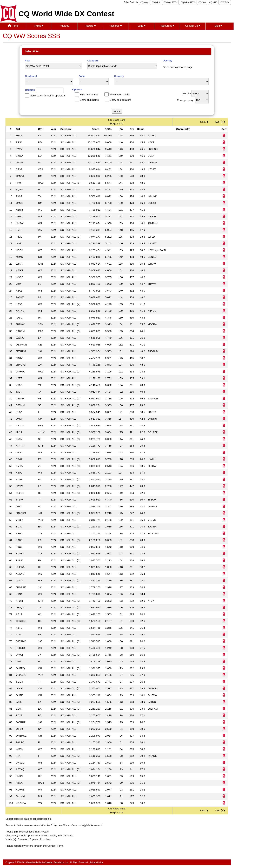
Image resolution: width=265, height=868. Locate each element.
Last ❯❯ (220, 122)
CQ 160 (202, 2)
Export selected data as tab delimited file (28, 819)
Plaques (64, 26)
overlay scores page (181, 67)
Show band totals (119, 94)
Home (13, 26)
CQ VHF (213, 2)
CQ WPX (156, 2)
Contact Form (55, 846)
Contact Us (193, 26)
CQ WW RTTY (170, 2)
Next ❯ (205, 122)
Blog (218, 26)
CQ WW (144, 2)
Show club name (89, 100)
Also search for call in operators (48, 96)
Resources (167, 26)
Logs (141, 26)
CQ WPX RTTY (188, 2)
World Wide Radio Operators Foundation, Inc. (48, 862)
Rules (39, 26)
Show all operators (120, 100)
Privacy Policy (97, 862)
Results (90, 26)
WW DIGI (225, 2)
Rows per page (186, 100)
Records (116, 26)
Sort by (187, 93)
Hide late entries (89, 94)
